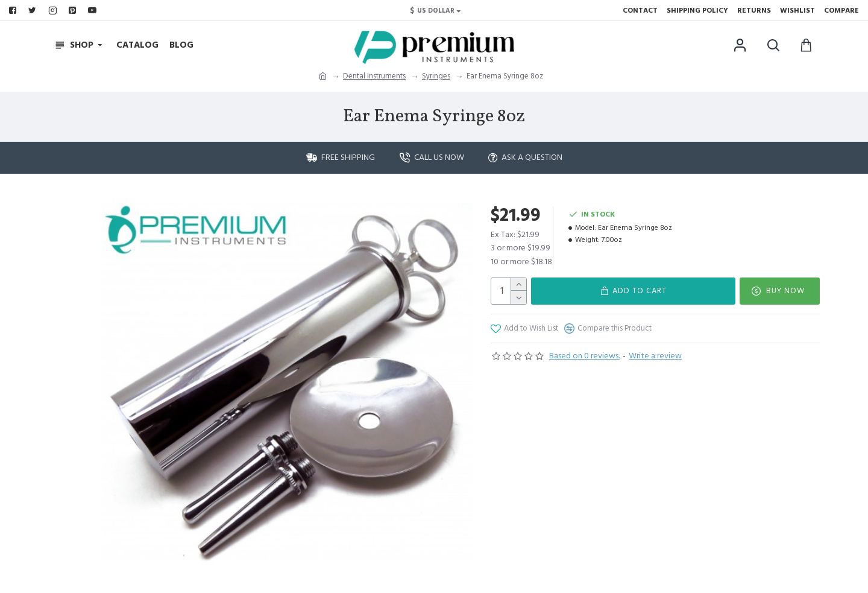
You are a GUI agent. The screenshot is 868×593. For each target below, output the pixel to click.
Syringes (436, 76)
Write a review (655, 356)
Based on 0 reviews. (584, 356)
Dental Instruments (374, 76)
